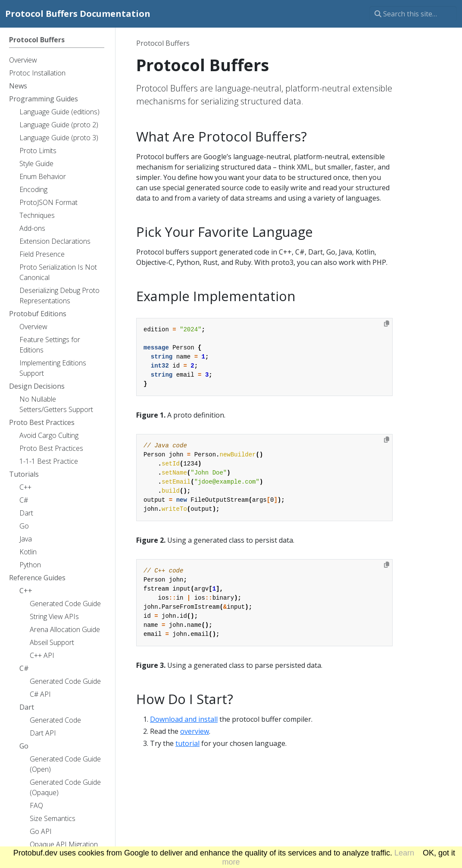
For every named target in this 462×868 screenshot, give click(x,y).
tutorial (187, 743)
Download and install (184, 719)
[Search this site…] (413, 14)
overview (195, 731)
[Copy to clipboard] (387, 324)
